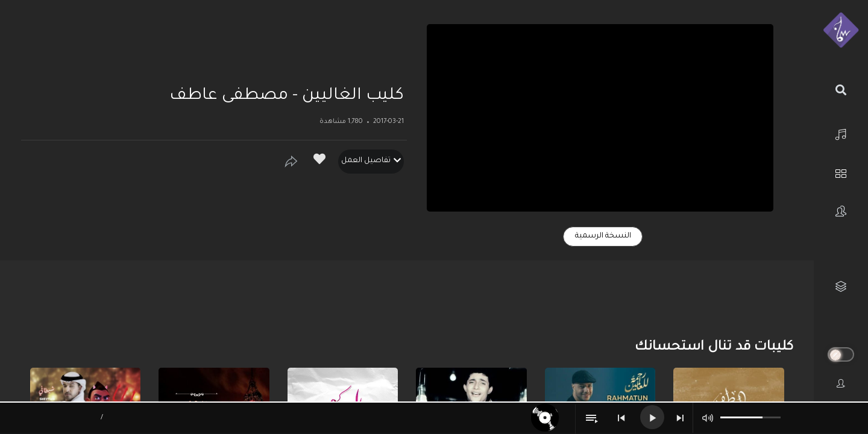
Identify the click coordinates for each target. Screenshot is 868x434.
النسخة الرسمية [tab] (603, 236)
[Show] (291, 162)
